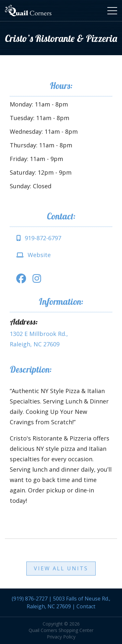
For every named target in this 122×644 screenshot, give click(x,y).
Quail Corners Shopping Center (61, 630)
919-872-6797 (39, 238)
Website (34, 255)
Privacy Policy (61, 637)
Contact (86, 606)
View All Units (61, 568)
